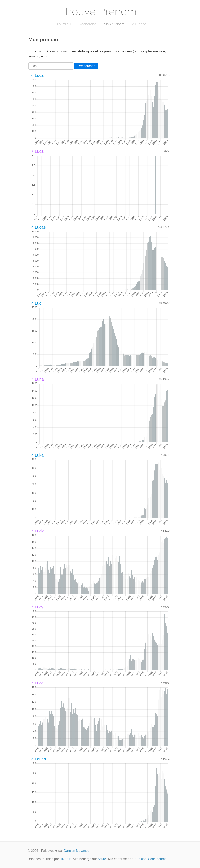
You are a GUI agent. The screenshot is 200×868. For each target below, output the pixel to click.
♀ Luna (37, 379)
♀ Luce (37, 683)
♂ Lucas (38, 227)
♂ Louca (38, 759)
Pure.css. (140, 859)
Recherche (88, 24)
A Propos (139, 24)
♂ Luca (37, 75)
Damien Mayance (77, 851)
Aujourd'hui (62, 24)
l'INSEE (65, 859)
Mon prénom (114, 24)
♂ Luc (36, 303)
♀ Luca (37, 151)
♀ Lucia (38, 531)
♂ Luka (37, 455)
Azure (102, 859)
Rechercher (86, 66)
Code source (157, 859)
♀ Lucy (37, 607)
